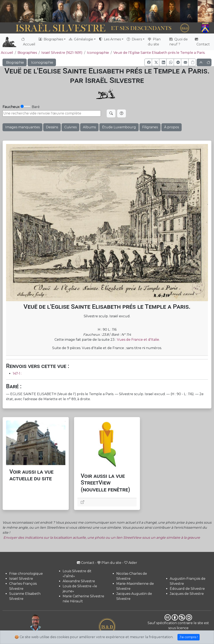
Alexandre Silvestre (79, 581)
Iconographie (98, 53)
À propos (172, 127)
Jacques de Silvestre (187, 594)
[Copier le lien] (192, 62)
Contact (202, 42)
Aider (131, 563)
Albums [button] (89, 127)
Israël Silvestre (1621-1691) (62, 53)
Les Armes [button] (110, 39)
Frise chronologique (26, 574)
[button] (148, 62)
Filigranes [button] (150, 127)
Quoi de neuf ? (179, 42)
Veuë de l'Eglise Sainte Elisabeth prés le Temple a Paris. (159, 53)
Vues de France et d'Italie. (138, 340)
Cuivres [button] (70, 127)
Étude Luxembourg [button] (119, 127)
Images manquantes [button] (22, 127)
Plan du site (154, 42)
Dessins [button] (52, 127)
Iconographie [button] (42, 62)
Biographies (27, 53)
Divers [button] (134, 39)
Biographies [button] (51, 39)
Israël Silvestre (21, 579)
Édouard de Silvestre (187, 589)
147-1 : (17, 373)
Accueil (28, 42)
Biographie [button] (15, 62)
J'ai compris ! (189, 637)
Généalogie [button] (81, 39)
